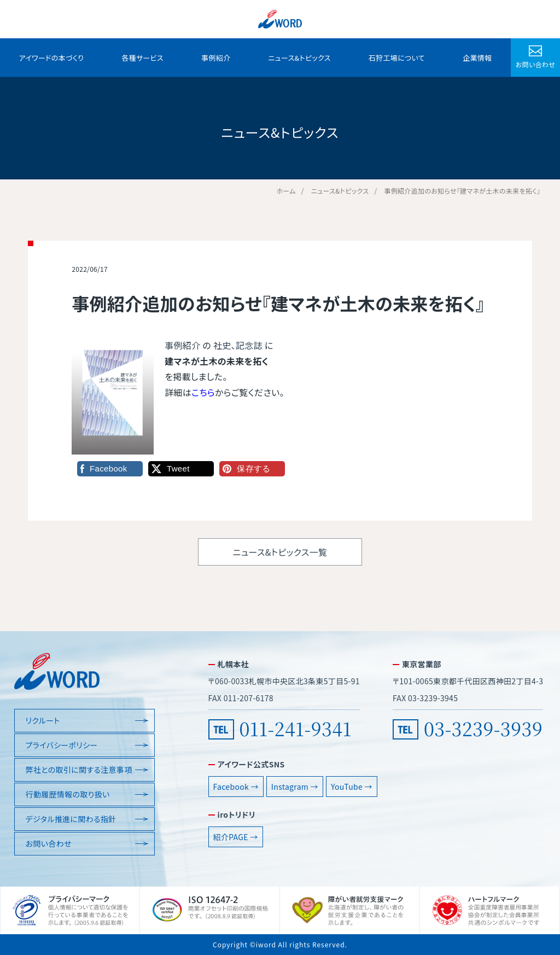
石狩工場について (397, 58)
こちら (203, 392)
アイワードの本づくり (52, 58)
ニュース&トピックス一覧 (280, 552)
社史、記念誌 (238, 345)
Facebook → (236, 787)
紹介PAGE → (236, 837)
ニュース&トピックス (299, 58)
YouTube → (352, 787)
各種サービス (142, 58)
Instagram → (295, 787)
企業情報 (477, 58)
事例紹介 (216, 58)
